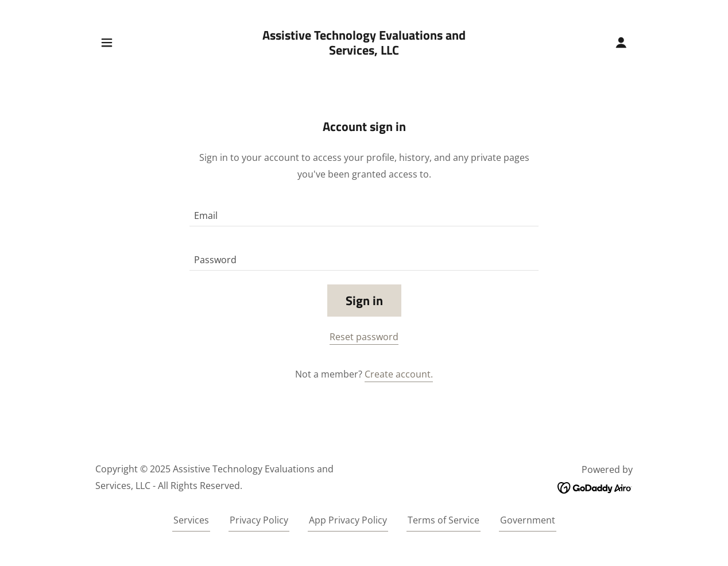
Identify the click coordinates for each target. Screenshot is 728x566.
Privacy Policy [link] (259, 520)
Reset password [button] (364, 337)
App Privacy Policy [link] (348, 520)
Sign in (364, 301)
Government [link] (528, 520)
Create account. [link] (399, 374)
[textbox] (364, 211)
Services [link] (191, 520)
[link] (364, 51)
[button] (107, 43)
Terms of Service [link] (444, 520)
